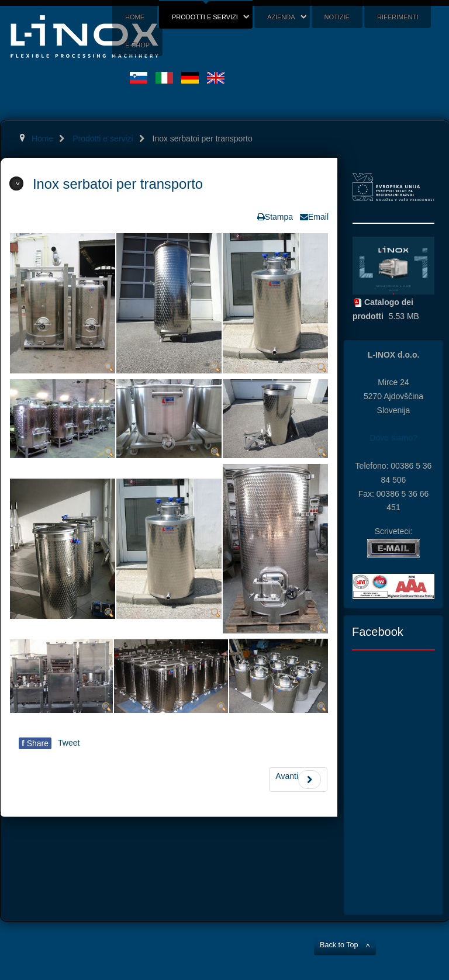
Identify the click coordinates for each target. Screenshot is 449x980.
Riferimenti (398, 17)
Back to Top (339, 945)
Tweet (69, 743)
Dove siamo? (393, 438)
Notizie (337, 17)
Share (35, 743)
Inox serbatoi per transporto (118, 184)
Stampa (279, 217)
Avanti (298, 780)
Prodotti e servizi (205, 17)
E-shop (137, 45)
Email (318, 217)
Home (135, 17)
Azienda (281, 17)
